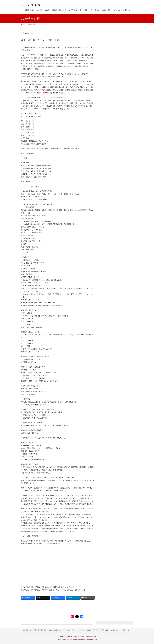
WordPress (66, 639)
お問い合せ (115, 630)
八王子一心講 (104, 630)
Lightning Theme (76, 639)
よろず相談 (81, 630)
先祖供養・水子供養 (40, 630)
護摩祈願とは (27, 630)
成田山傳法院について (56, 630)
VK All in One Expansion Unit (90, 639)
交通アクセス (125, 630)
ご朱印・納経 (70, 630)
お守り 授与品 (92, 630)
